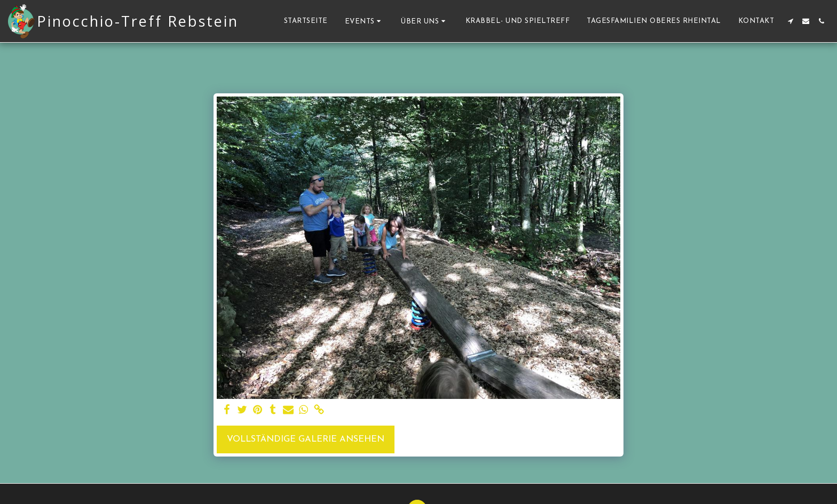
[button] (365, 21)
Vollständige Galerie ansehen (306, 439)
